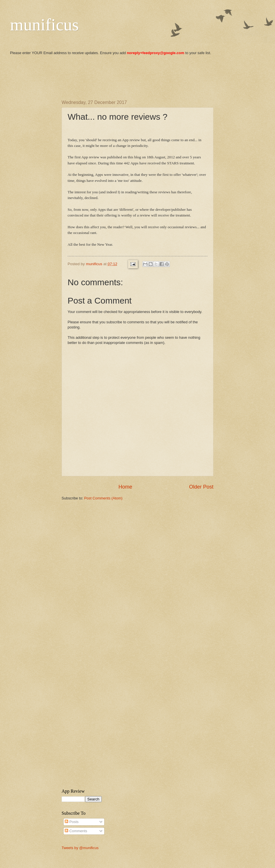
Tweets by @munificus (80, 848)
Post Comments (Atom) (103, 498)
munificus (44, 25)
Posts (72, 822)
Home (125, 487)
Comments (76, 831)
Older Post (201, 487)
